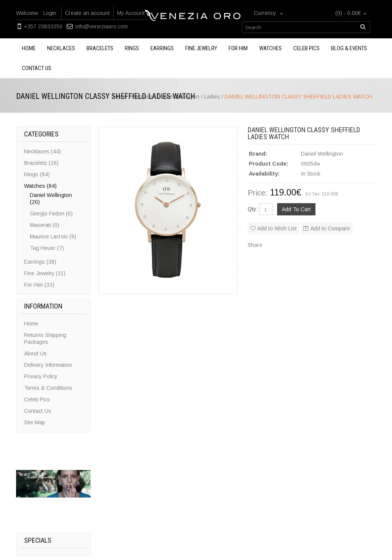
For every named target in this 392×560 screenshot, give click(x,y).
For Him (238, 48)
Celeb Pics (306, 48)
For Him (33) (39, 285)
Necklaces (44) (42, 151)
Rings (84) (37, 174)
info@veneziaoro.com (102, 26)
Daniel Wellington (322, 154)
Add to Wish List (277, 228)
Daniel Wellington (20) (51, 199)
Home (29, 48)
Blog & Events (349, 48)
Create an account (87, 13)
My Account (131, 13)
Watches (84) (40, 186)
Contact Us (38, 411)
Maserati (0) (45, 225)
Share (255, 245)
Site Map (35, 422)
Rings (132, 48)
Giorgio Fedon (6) (51, 213)
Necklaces (61, 48)
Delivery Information (48, 365)
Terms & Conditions (48, 388)
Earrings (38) (40, 262)
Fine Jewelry (201, 48)
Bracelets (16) (41, 163)
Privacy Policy (41, 376)
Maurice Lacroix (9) (53, 236)
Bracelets (100, 48)
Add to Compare (330, 228)
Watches (270, 48)
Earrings (162, 48)
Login (50, 13)
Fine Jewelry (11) (45, 273)
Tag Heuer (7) (47, 248)
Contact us (37, 68)
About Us (35, 353)
